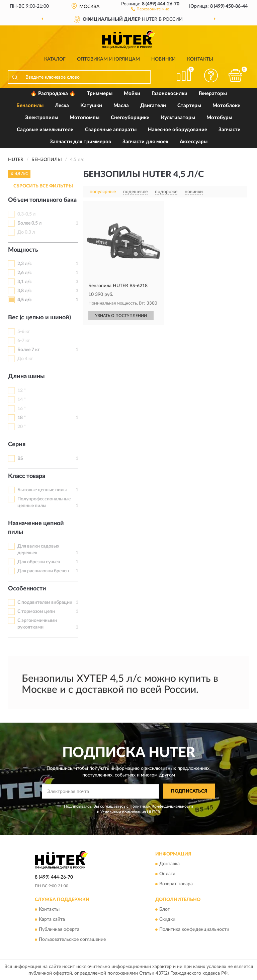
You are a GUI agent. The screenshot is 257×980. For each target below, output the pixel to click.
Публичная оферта (59, 929)
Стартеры (189, 106)
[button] (150, 9)
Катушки (91, 106)
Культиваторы (178, 118)
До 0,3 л (26, 232)
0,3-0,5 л (26, 214)
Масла (121, 106)
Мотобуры (219, 118)
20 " (22, 427)
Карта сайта (52, 919)
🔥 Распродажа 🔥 (53, 94)
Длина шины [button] (26, 377)
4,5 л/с (25, 300)
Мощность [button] (23, 250)
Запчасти (230, 130)
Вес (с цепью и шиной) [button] (39, 318)
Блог (164, 909)
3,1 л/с (25, 282)
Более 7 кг (29, 350)
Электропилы (42, 118)
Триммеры (100, 94)
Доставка (169, 864)
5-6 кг (24, 332)
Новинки (163, 59)
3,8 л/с (25, 291)
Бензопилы (30, 106)
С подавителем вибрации (45, 602)
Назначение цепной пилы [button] (36, 528)
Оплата (167, 874)
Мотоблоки (227, 106)
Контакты (200, 59)
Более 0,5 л (29, 223)
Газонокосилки (169, 94)
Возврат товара (176, 884)
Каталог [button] (55, 59)
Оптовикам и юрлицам (108, 59)
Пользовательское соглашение (72, 940)
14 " (22, 400)
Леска (62, 106)
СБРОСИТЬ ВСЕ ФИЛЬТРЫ (43, 186)
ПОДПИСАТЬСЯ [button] (189, 791)
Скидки (167, 919)
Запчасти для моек (145, 142)
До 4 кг (25, 359)
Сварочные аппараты (111, 130)
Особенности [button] (27, 589)
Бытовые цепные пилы (42, 490)
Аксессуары (194, 142)
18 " (22, 418)
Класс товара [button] (27, 476)
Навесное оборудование (178, 130)
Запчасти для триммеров (80, 142)
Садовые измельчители (45, 130)
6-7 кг (24, 341)
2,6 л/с (25, 273)
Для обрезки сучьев (39, 562)
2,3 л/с (25, 264)
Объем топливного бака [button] (42, 200)
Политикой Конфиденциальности (161, 806)
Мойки (132, 94)
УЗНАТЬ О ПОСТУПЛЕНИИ (121, 316)
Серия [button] (17, 444)
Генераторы (213, 94)
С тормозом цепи (36, 611)
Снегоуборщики (130, 118)
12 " (22, 391)
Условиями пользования (123, 812)
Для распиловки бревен (43, 571)
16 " (22, 409)
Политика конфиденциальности (194, 929)
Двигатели (153, 106)
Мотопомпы (84, 118)
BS (20, 459)
